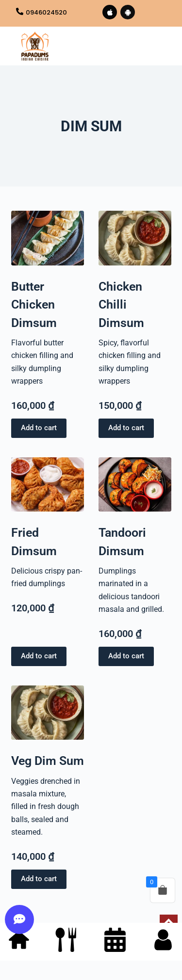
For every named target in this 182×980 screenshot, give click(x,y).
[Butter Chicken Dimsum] (48, 238)
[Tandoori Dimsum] (135, 485)
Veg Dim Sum (48, 761)
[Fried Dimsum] (48, 485)
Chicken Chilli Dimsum (121, 305)
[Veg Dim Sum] (48, 713)
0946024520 (46, 12)
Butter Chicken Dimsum (34, 305)
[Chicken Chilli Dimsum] (135, 238)
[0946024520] (20, 12)
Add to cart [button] (39, 428)
